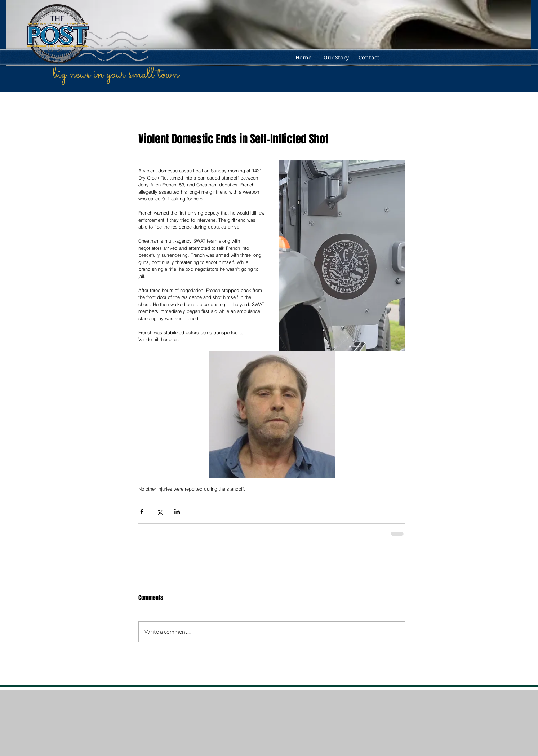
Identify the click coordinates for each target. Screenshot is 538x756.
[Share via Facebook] (142, 512)
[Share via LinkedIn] (177, 512)
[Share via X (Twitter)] (159, 512)
